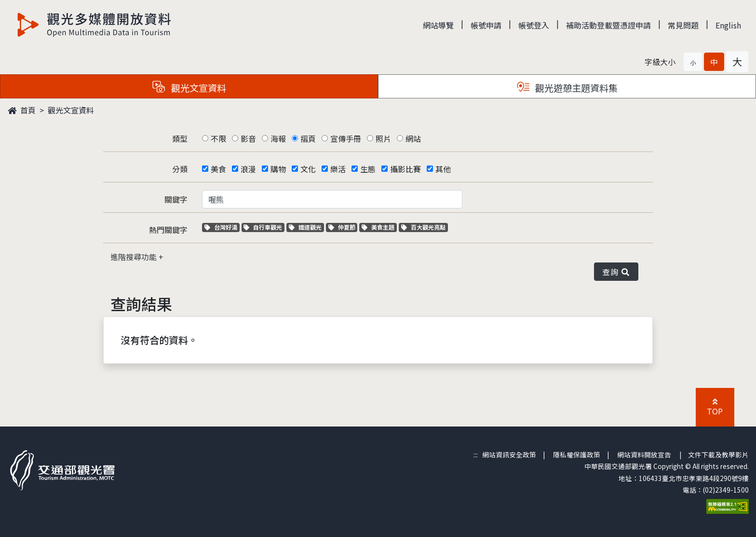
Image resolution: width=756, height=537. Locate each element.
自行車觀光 (263, 227)
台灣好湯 (222, 227)
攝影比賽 (405, 169)
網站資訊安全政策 (509, 454)
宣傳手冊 (346, 138)
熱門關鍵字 (168, 230)
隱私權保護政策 (577, 454)
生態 (368, 169)
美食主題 (379, 227)
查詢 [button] (616, 272)
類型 (180, 138)
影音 (248, 138)
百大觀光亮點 (423, 227)
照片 (383, 138)
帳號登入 (534, 25)
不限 (218, 138)
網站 (413, 138)
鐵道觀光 (306, 227)
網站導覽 (438, 25)
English (728, 25)
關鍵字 (176, 199)
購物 (278, 169)
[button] (693, 62)
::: (476, 454)
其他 (443, 169)
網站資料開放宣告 (644, 454)
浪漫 (248, 169)
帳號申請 (486, 25)
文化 (308, 169)
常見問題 (683, 25)
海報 (278, 138)
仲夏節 (343, 227)
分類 (180, 169)
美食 (218, 169)
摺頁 (308, 138)
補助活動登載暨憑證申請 (608, 25)
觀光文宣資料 (71, 110)
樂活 (338, 169)
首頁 (22, 110)
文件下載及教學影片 (718, 454)
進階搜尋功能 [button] (135, 257)
